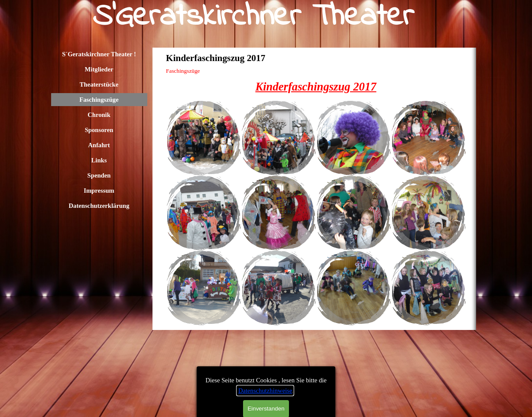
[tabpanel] (316, 87)
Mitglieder (99, 69)
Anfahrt (99, 145)
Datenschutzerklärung (99, 206)
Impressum (99, 191)
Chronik (99, 115)
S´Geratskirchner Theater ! (99, 54)
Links (99, 160)
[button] (203, 138)
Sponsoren (99, 130)
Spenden (99, 175)
